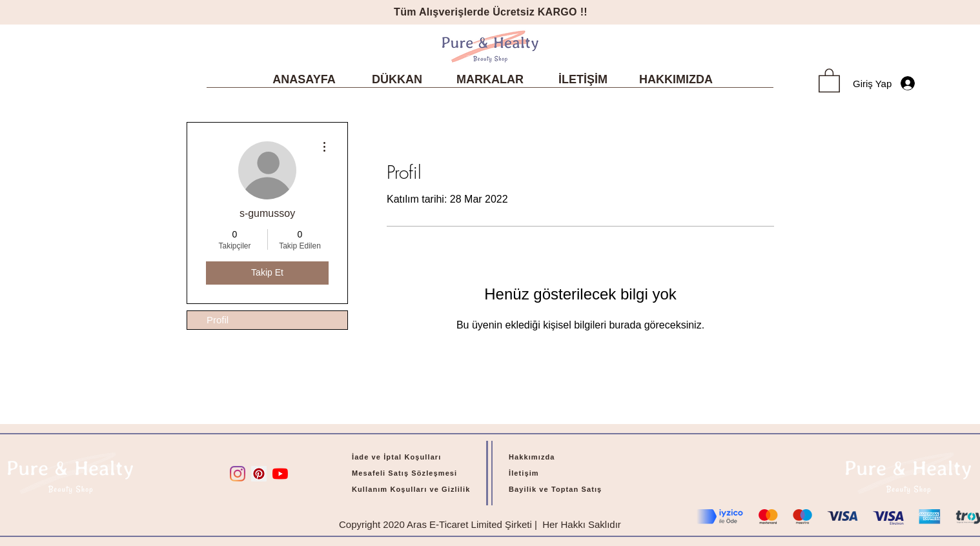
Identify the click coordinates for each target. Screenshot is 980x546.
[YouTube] (280, 474)
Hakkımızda (532, 457)
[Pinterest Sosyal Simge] (259, 474)
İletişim (524, 473)
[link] (829, 80)
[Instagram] (238, 474)
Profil (218, 320)
